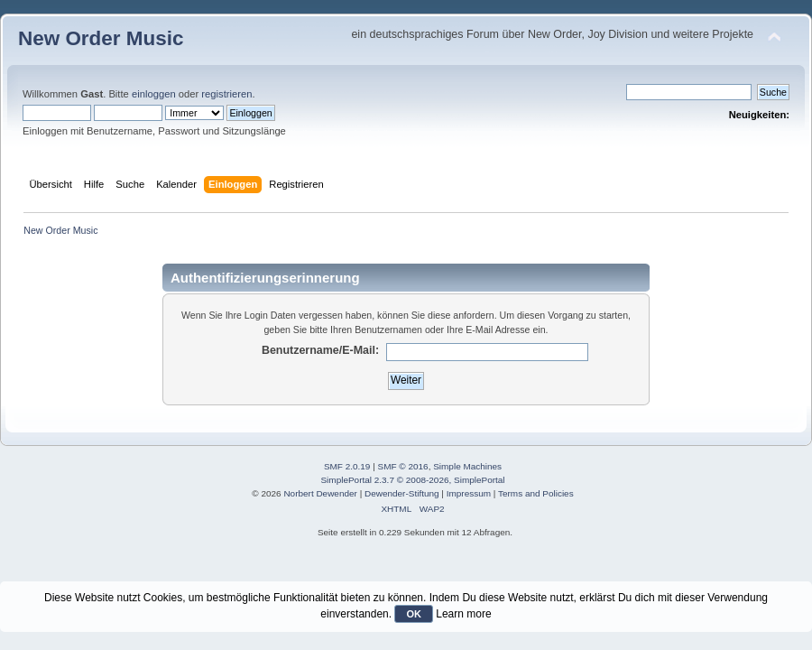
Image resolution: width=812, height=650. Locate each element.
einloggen (154, 94)
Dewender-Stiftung (402, 493)
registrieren (226, 94)
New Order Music (101, 38)
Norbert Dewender (320, 493)
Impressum (469, 493)
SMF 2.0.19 (347, 466)
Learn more (463, 614)
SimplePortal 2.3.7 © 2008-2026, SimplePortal (412, 480)
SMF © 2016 (403, 466)
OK (414, 614)
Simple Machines (467, 466)
